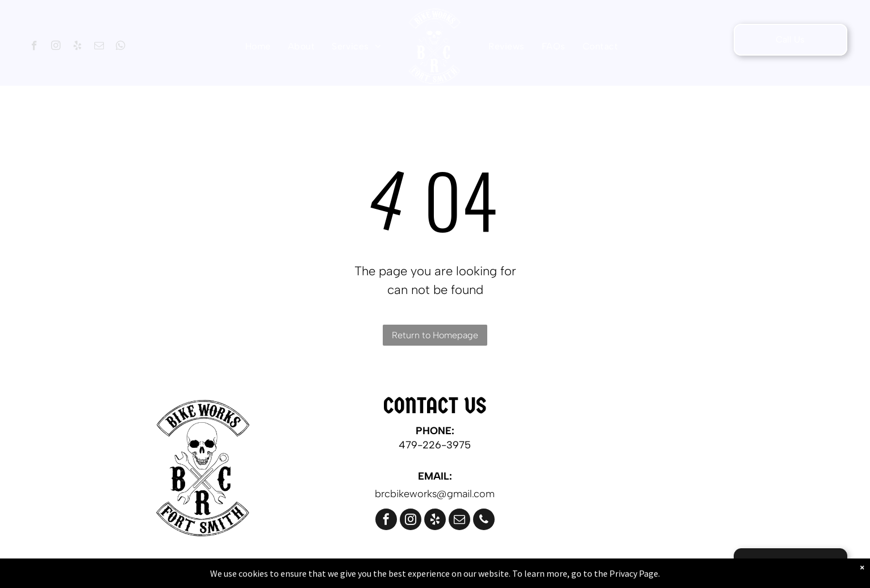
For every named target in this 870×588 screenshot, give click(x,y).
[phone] (484, 521)
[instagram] (56, 47)
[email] (99, 47)
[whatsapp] (121, 47)
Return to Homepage (435, 335)
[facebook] (34, 47)
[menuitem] (258, 46)
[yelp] (78, 47)
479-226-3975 (435, 445)
